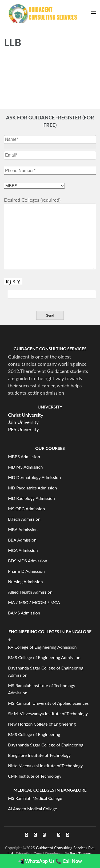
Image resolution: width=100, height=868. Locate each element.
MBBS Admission (24, 456)
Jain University (23, 422)
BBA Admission (22, 540)
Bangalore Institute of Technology (39, 755)
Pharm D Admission (26, 571)
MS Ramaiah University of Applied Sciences (48, 703)
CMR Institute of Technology (35, 776)
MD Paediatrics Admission (32, 488)
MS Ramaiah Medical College (35, 798)
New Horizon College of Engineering (42, 724)
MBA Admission (23, 529)
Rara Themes (81, 854)
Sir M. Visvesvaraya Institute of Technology (48, 713)
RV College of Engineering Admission (42, 647)
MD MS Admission (25, 467)
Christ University (26, 415)
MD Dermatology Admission (34, 477)
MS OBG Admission (26, 509)
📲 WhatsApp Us (36, 861)
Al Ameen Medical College (33, 809)
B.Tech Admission (24, 519)
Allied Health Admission (30, 592)
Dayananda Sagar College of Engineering (46, 745)
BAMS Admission (24, 613)
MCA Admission (23, 550)
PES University (23, 429)
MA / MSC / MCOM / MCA (34, 602)
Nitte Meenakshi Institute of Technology (45, 766)
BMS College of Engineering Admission (44, 657)
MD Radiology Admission (31, 498)
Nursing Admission (25, 581)
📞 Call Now (69, 861)
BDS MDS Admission (28, 561)
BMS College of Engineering (34, 734)
